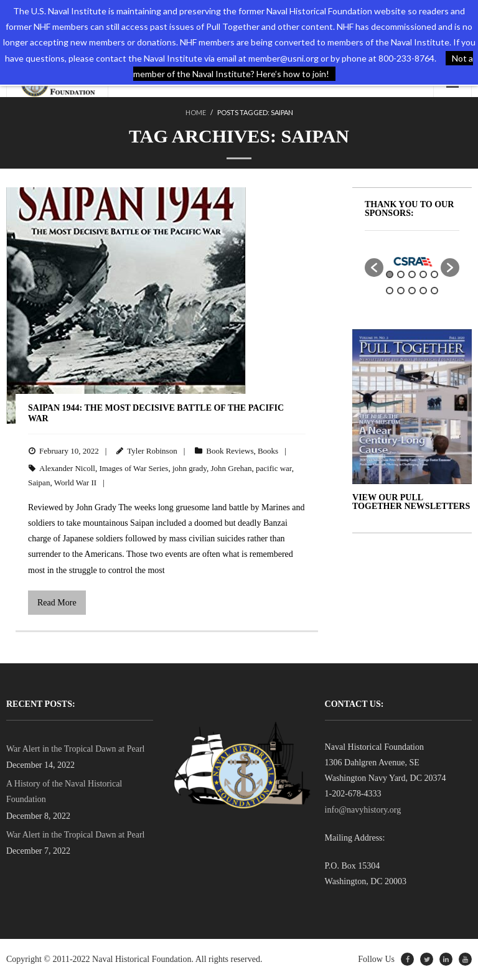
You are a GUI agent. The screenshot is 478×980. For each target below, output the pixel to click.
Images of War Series (134, 468)
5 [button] (434, 274)
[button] (374, 268)
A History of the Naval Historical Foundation (64, 791)
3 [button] (412, 274)
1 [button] (390, 274)
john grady (190, 468)
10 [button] (434, 291)
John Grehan (232, 468)
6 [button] (390, 291)
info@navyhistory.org (363, 810)
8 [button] (412, 291)
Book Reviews (230, 451)
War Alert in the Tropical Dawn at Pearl (75, 749)
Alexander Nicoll (67, 468)
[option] (412, 261)
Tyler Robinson (152, 451)
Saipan (39, 483)
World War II (75, 483)
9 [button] (423, 291)
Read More (57, 603)
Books (268, 451)
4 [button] (423, 274)
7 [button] (401, 291)
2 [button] (401, 274)
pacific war (274, 468)
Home (196, 112)
